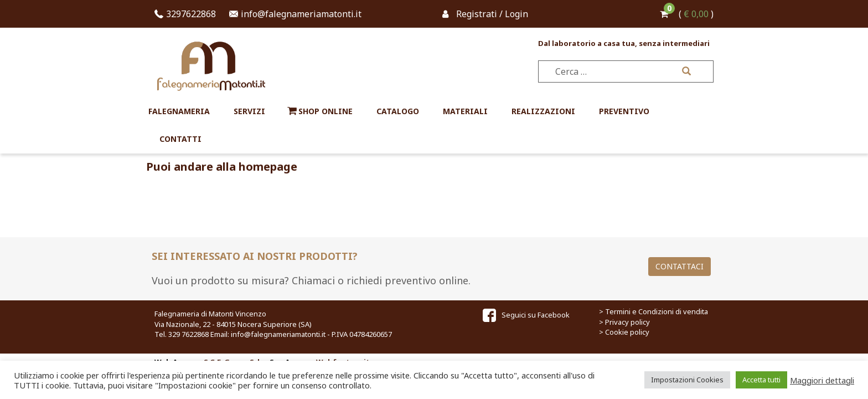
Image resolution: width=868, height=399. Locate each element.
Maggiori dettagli (822, 380)
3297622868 (191, 14)
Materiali (465, 111)
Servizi (249, 111)
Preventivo (624, 111)
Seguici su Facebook (526, 315)
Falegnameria (179, 111)
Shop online (325, 111)
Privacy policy (627, 322)
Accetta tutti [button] (761, 380)
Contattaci (680, 266)
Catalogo (398, 111)
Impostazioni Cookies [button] (687, 380)
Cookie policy (627, 332)
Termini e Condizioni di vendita (657, 311)
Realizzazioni (543, 111)
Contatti (180, 139)
